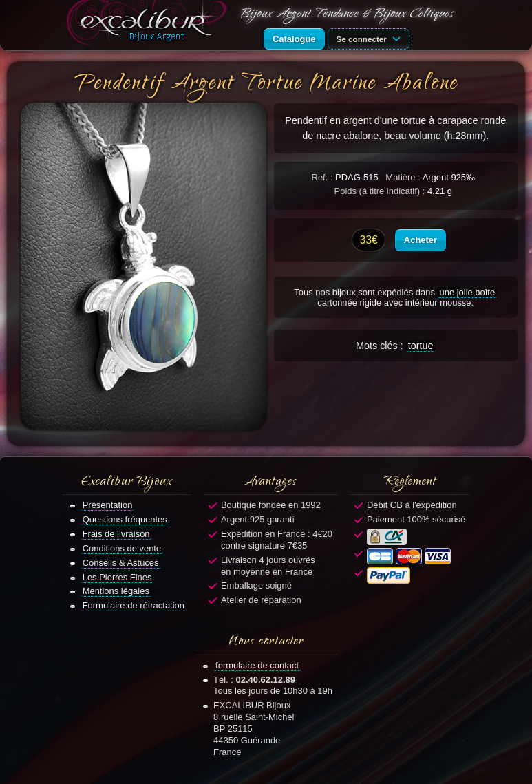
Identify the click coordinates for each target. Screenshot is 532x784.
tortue (421, 346)
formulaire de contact (257, 665)
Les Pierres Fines (117, 577)
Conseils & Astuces (121, 563)
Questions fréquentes (125, 519)
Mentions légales (116, 591)
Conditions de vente (122, 548)
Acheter (421, 240)
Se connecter (371, 38)
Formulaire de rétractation (134, 605)
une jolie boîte (467, 292)
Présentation (108, 505)
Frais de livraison (116, 534)
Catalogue (294, 39)
